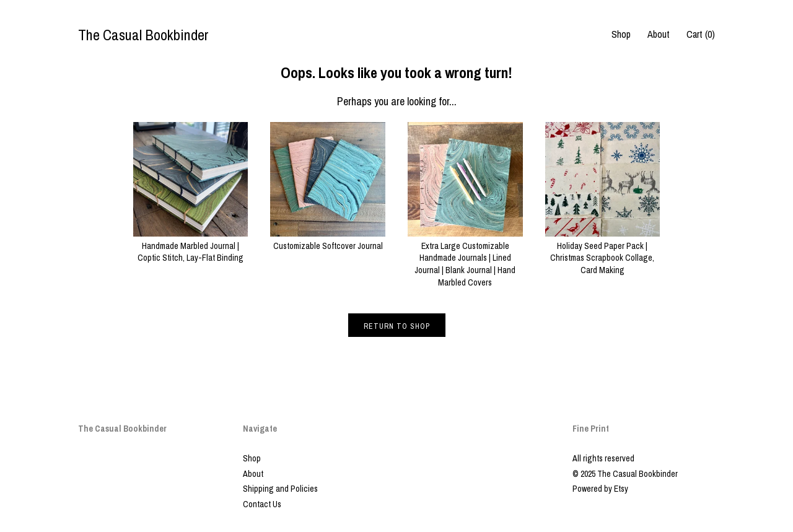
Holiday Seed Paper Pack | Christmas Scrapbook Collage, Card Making (603, 252)
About (659, 34)
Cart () (701, 34)
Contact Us (262, 504)
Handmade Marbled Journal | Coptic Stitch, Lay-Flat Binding (191, 246)
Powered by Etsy (600, 489)
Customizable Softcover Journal (328, 240)
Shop (621, 34)
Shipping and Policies (280, 489)
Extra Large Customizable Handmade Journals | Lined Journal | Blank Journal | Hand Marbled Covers (465, 258)
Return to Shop (397, 326)
